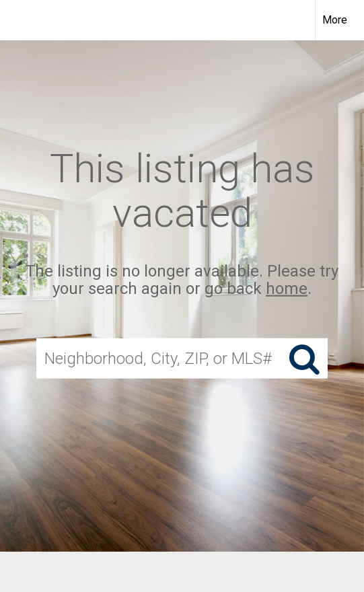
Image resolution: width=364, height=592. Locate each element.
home (287, 289)
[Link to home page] (22, 20)
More (335, 20)
